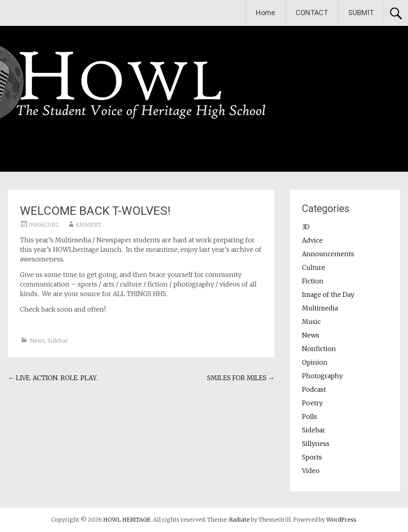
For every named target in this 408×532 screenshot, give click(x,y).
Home (266, 13)
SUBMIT (361, 13)
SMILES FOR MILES (241, 378)
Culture (314, 267)
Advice (312, 240)
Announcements (328, 254)
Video (311, 471)
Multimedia (320, 308)
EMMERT (88, 225)
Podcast (314, 389)
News (37, 341)
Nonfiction (319, 349)
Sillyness (316, 444)
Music (311, 322)
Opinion (315, 362)
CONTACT (312, 13)
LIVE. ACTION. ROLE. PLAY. (53, 378)
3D (306, 227)
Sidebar (58, 341)
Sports (312, 457)
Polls (310, 416)
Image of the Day (328, 294)
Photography (322, 376)
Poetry (312, 403)
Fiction (313, 281)
